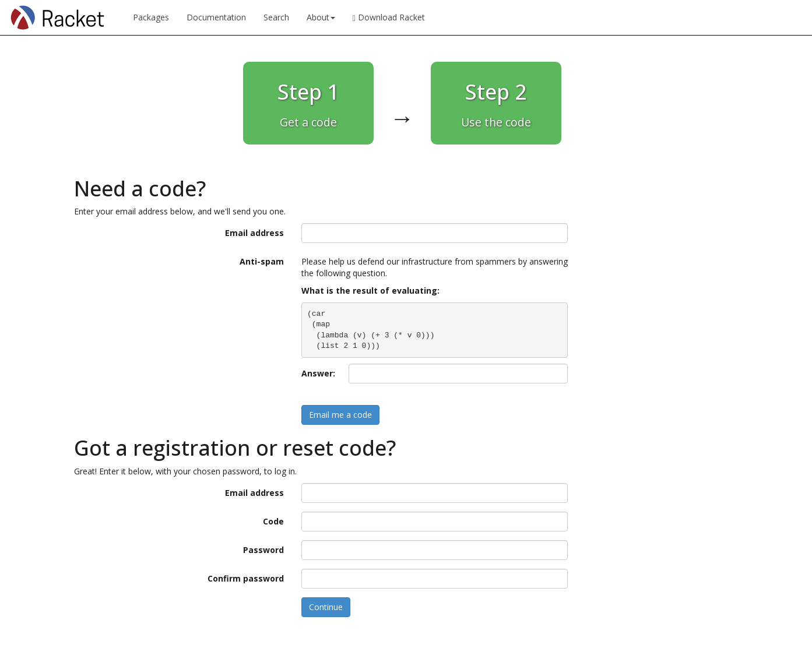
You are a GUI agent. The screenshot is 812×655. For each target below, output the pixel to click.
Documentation (216, 17)
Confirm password (246, 578)
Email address (254, 233)
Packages (151, 17)
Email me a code (340, 415)
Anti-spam (262, 261)
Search (276, 17)
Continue (326, 607)
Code (273, 521)
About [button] (321, 17)
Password (263, 550)
